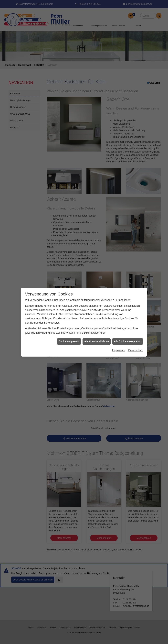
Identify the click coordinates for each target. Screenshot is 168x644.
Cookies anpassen (69, 341)
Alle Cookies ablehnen (97, 341)
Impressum (119, 350)
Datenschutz (136, 350)
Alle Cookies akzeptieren (128, 341)
